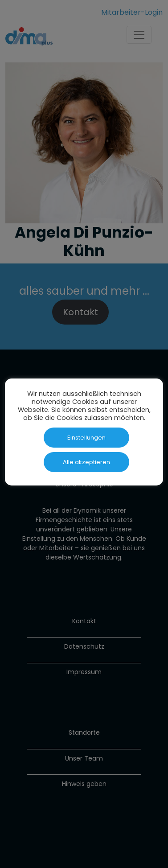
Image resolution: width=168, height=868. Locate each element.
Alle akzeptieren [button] (86, 462)
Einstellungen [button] (86, 438)
